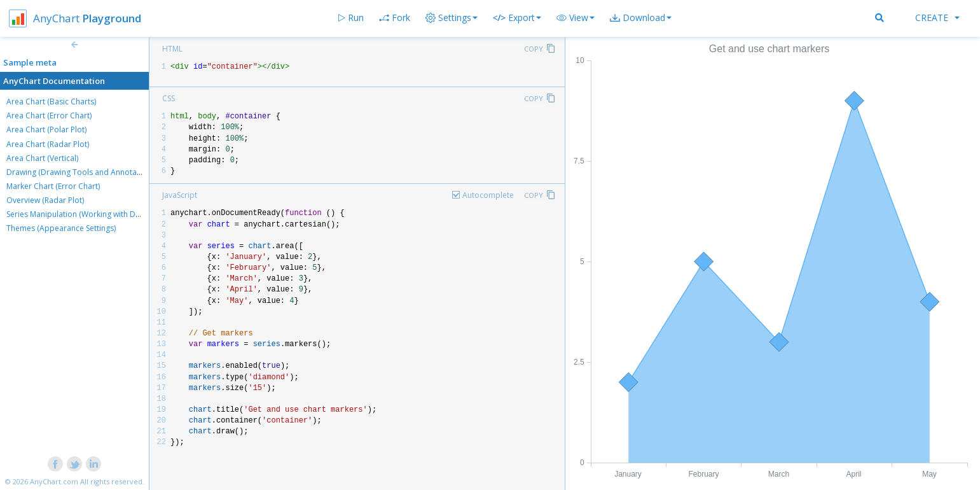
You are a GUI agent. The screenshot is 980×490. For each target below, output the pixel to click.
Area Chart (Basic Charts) (51, 101)
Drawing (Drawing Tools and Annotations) (81, 172)
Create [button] (937, 17)
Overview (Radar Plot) (45, 200)
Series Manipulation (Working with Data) (78, 214)
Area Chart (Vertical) (42, 158)
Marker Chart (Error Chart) (53, 186)
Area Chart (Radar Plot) (48, 144)
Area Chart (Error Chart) (49, 115)
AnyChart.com (54, 481)
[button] (576, 18)
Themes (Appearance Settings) (61, 228)
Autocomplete (488, 195)
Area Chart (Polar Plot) (46, 129)
